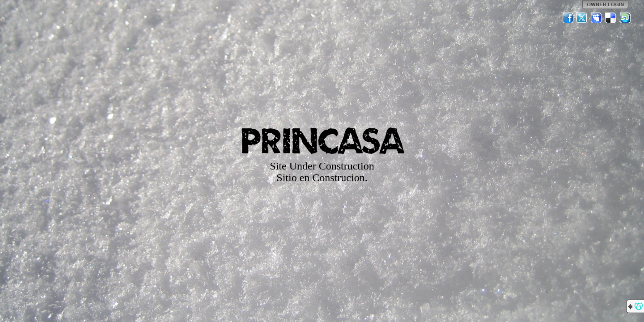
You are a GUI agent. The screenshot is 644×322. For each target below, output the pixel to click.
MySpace (597, 18)
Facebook (568, 18)
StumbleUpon (625, 18)
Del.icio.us (611, 18)
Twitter (582, 18)
